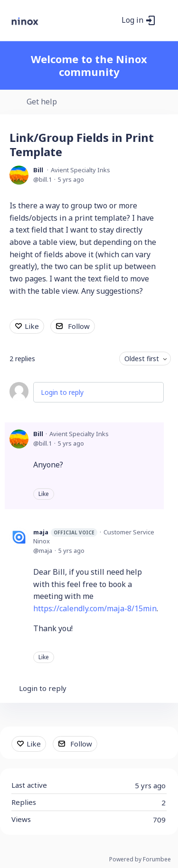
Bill (38, 170)
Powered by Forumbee (140, 860)
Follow (79, 326)
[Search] (112, 20)
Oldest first (142, 359)
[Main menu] (166, 20)
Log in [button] (132, 20)
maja (65, 532)
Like (32, 326)
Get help (42, 102)
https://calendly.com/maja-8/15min (95, 608)
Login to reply (62, 392)
